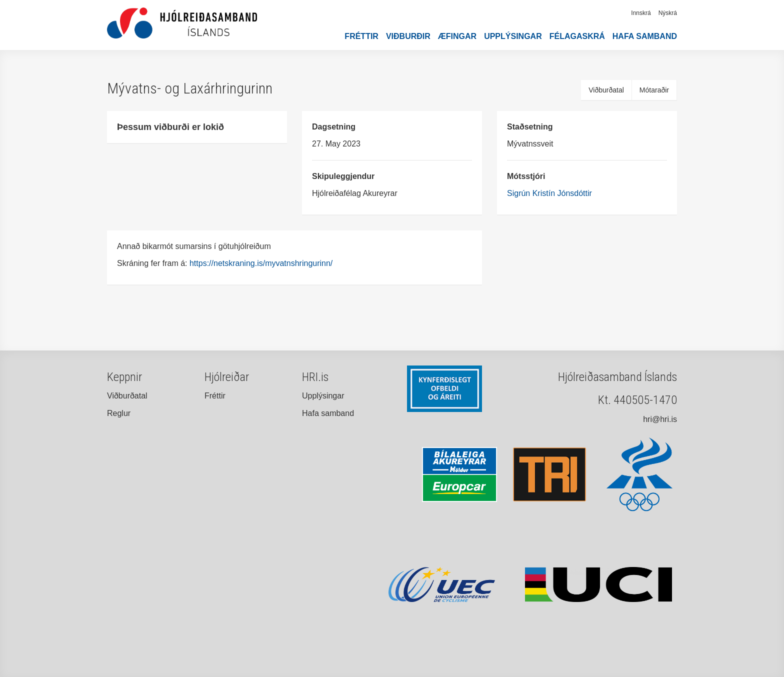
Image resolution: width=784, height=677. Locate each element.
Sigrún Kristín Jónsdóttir (549, 193)
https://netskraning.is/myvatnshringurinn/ (262, 263)
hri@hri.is (660, 419)
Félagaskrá (577, 36)
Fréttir (361, 36)
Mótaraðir (654, 90)
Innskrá (641, 13)
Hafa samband (645, 36)
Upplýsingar (513, 36)
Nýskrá (668, 13)
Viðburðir (408, 36)
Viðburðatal (606, 90)
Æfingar (457, 36)
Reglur (119, 413)
